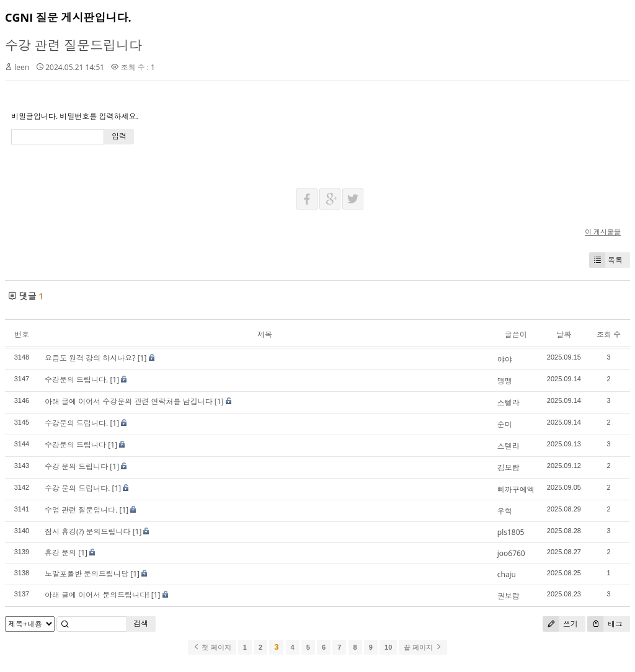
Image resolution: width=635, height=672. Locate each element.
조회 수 (609, 334)
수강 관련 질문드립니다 (73, 45)
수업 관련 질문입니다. (81, 510)
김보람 (508, 468)
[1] (142, 358)
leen (22, 67)
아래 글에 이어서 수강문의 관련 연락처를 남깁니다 (129, 401)
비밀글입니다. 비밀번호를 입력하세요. (75, 116)
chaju (507, 574)
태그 (605, 624)
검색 (141, 623)
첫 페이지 (212, 647)
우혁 (505, 511)
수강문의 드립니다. (76, 380)
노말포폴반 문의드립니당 (87, 574)
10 (388, 647)
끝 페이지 (423, 647)
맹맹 (505, 381)
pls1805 (511, 532)
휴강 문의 (60, 553)
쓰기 (560, 624)
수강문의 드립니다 (75, 445)
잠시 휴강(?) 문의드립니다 (88, 532)
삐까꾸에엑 (516, 489)
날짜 (564, 334)
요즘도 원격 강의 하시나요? (90, 358)
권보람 (508, 596)
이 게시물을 (603, 232)
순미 (505, 424)
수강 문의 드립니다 (76, 466)
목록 (606, 260)
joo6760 (511, 553)
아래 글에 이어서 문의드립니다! (97, 595)
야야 (505, 359)
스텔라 (508, 403)
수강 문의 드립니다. (77, 488)
